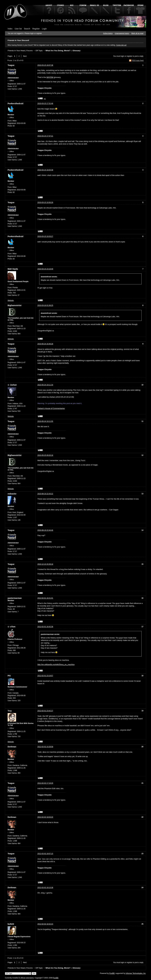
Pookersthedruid (15, 104)
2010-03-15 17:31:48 (45, 104)
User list (18, 29)
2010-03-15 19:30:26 (45, 202)
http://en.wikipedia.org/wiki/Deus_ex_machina (56, 664)
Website (11, 300)
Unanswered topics (122, 33)
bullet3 (11, 924)
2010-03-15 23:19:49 (45, 269)
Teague (11, 65)
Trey (10, 711)
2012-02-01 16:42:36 (45, 627)
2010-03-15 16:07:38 (45, 65)
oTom (13, 627)
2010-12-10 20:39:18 (45, 564)
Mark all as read (137, 33)
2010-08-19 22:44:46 (45, 530)
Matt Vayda (13, 269)
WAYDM (50, 77)
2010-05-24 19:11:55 (45, 421)
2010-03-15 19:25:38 (45, 170)
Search (27, 29)
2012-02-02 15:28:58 (45, 747)
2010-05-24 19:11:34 (45, 385)
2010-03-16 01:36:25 (45, 305)
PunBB (112, 973)
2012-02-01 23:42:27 (45, 711)
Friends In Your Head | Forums (20, 51)
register (129, 56)
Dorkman (12, 747)
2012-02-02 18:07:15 (45, 854)
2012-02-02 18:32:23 (45, 924)
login (122, 56)
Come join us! (121, 45)
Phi (9, 676)
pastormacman (15, 598)
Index (10, 29)
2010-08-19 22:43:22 (45, 494)
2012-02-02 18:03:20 (45, 817)
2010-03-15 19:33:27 (45, 236)
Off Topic (39, 51)
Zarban (13, 385)
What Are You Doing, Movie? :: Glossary (63, 51)
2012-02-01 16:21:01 (45, 598)
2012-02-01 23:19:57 (45, 676)
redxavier (12, 494)
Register (36, 29)
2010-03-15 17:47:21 (45, 136)
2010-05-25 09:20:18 (45, 455)
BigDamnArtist (15, 305)
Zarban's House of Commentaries (51, 408)
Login (44, 29)
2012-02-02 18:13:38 (45, 888)
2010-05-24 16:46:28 (45, 344)
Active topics (108, 33)
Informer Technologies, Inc (136, 973)
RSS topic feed (138, 61)
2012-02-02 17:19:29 (45, 783)
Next (25, 56)
